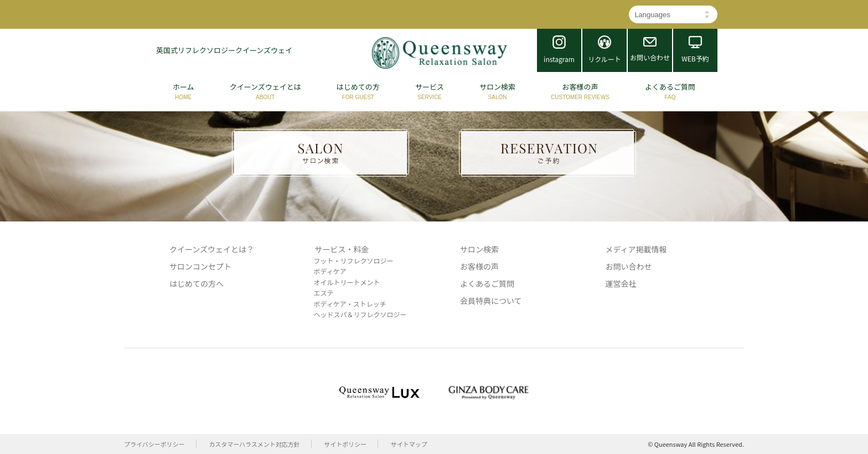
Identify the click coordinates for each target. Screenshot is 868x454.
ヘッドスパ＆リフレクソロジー (360, 314)
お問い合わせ (629, 266)
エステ (324, 293)
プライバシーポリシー (154, 444)
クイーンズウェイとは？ (212, 249)
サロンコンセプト (200, 266)
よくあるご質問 (487, 283)
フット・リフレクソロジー (354, 260)
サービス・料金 (342, 249)
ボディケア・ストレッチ (350, 304)
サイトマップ (409, 444)
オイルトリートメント (347, 282)
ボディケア (330, 271)
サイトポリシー (345, 444)
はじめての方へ (197, 283)
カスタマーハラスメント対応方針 (254, 444)
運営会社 (621, 283)
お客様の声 (479, 266)
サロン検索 (479, 249)
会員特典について (491, 301)
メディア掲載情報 (636, 249)
